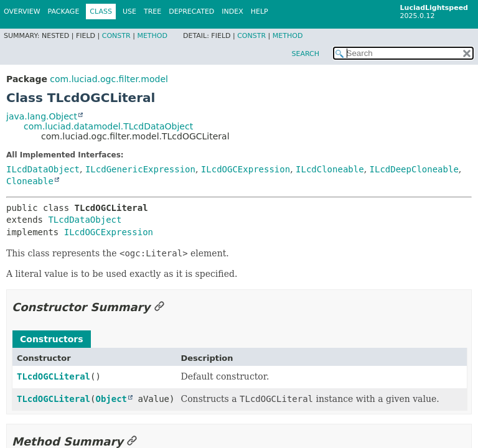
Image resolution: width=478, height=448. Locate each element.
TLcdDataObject (85, 220)
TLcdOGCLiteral (54, 376)
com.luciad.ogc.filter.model (109, 79)
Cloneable (30, 181)
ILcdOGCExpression (246, 169)
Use (129, 12)
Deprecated (191, 12)
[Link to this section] (159, 307)
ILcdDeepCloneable (414, 169)
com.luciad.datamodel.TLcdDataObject (108, 126)
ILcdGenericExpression (140, 169)
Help (260, 12)
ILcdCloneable (330, 169)
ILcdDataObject (43, 169)
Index (232, 12)
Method (152, 36)
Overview (22, 12)
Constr (116, 36)
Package (64, 12)
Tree (152, 12)
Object (111, 399)
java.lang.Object (42, 116)
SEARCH (305, 54)
